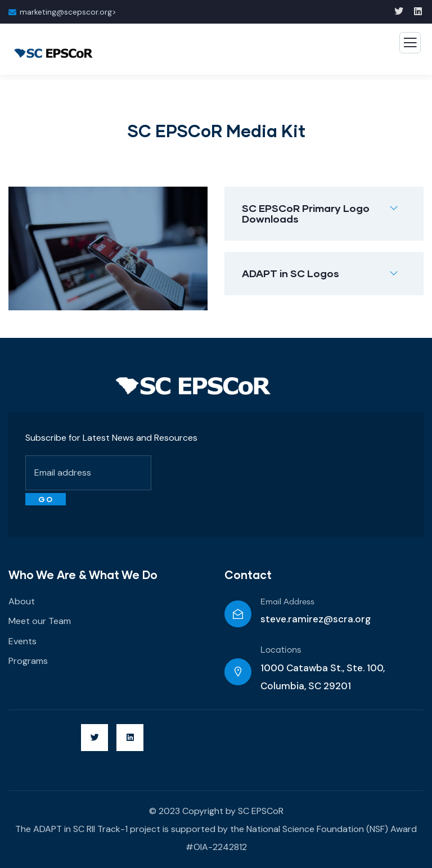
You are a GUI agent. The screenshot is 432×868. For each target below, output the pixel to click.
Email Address (287, 602)
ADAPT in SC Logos (291, 273)
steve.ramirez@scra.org (316, 619)
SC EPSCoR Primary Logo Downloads (306, 213)
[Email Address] (238, 614)
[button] (324, 214)
